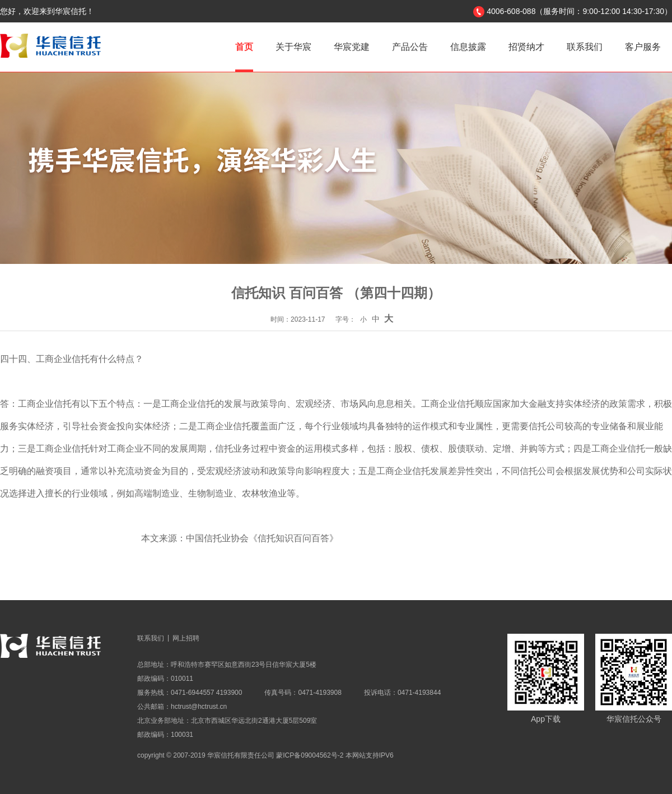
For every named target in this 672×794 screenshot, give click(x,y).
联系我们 (585, 47)
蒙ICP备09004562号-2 (310, 755)
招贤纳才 (526, 47)
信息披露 (468, 47)
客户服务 (643, 47)
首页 (244, 47)
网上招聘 (186, 638)
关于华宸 (293, 47)
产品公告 (410, 47)
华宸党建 (352, 47)
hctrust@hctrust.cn (199, 707)
